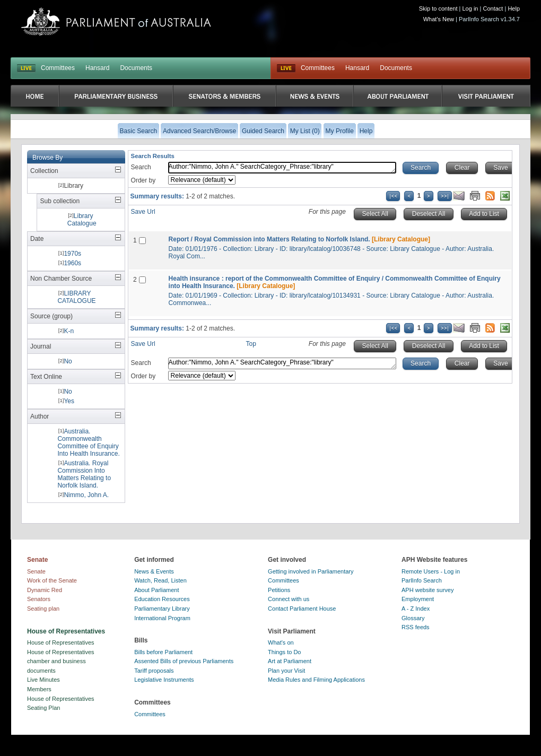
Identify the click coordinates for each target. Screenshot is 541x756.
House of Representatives (61, 642)
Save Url (143, 212)
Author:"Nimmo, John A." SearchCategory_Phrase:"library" (282, 168)
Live (286, 68)
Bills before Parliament (163, 652)
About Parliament (156, 590)
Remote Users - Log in (431, 571)
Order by (143, 180)
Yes (69, 401)
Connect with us (289, 599)
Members (39, 689)
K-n (69, 331)
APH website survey (427, 590)
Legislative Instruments (164, 680)
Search (141, 167)
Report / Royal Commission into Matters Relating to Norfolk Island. (269, 239)
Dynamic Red (45, 590)
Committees (58, 68)
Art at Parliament (290, 661)
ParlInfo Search (422, 580)
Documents (136, 68)
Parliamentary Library (162, 609)
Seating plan (43, 609)
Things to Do (284, 652)
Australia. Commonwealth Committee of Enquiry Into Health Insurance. (88, 442)
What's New (439, 19)
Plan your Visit (286, 671)
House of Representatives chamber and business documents (61, 661)
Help (514, 8)
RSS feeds (416, 627)
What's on (281, 642)
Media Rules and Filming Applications (316, 680)
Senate (36, 571)
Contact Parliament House (302, 609)
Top (251, 344)
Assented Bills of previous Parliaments (184, 661)
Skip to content (438, 8)
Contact (493, 8)
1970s (72, 254)
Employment (418, 599)
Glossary (413, 618)
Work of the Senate (52, 580)
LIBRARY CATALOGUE (76, 297)
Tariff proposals (154, 671)
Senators (39, 599)
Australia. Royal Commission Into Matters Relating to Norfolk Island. (84, 474)
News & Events (154, 571)
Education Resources (162, 599)
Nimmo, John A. (86, 495)
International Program (162, 618)
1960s (72, 263)
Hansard (97, 68)
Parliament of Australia (116, 21)
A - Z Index (416, 609)
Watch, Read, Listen (160, 580)
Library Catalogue (82, 220)
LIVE (26, 68)
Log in (470, 8)
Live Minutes (43, 680)
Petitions (279, 590)
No (68, 361)
